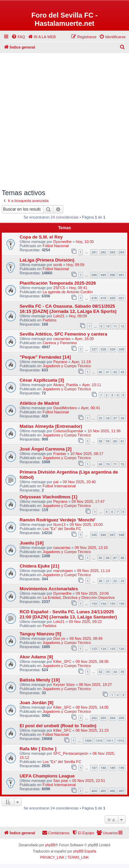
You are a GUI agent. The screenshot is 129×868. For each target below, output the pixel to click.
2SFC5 (59, 288)
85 (100, 558)
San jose (61, 781)
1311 (110, 740)
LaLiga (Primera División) (47, 260)
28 (122, 418)
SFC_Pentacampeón (71, 753)
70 (108, 464)
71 (115, 464)
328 (103, 349)
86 (108, 558)
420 (112, 298)
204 (112, 718)
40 (100, 372)
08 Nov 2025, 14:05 (92, 707)
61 (122, 441)
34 (115, 672)
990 (112, 275)
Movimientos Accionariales (49, 589)
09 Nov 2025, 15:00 (86, 525)
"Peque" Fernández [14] (45, 357)
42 (115, 372)
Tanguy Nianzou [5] (40, 634)
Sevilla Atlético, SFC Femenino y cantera (63, 334)
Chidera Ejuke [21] (39, 566)
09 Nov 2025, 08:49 (86, 638)
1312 (121, 740)
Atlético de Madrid (39, 403)
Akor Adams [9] (36, 657)
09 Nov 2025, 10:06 (92, 593)
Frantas (60, 454)
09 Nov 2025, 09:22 (85, 622)
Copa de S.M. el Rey (41, 237)
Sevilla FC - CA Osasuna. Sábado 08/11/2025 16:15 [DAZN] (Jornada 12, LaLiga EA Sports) (68, 309)
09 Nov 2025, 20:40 (79, 482)
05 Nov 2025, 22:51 (89, 781)
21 (108, 581)
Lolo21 (59, 316)
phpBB (50, 845)
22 (115, 581)
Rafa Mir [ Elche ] (38, 749)
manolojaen (63, 571)
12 (122, 326)
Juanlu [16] (32, 543)
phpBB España (85, 851)
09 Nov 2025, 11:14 (94, 571)
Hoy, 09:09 (78, 316)
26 (108, 418)
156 (122, 604)
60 (115, 441)
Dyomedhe (62, 242)
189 (112, 768)
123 (94, 649)
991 (122, 275)
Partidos (50, 320)
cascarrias (62, 339)
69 (100, 464)
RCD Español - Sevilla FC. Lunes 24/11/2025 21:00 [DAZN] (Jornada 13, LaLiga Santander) (68, 614)
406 (112, 791)
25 (100, 418)
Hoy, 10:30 (85, 242)
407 (122, 791)
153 (94, 604)
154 (103, 604)
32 (100, 672)
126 (122, 649)
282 (103, 252)
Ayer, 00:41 (91, 408)
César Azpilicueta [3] (42, 380)
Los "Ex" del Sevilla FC (62, 529)
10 (108, 326)
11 (115, 326)
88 (122, 558)
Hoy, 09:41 (78, 288)
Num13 (59, 525)
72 (122, 464)
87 (115, 558)
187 (94, 768)
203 (103, 718)
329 (112, 349)
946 (103, 535)
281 (94, 252)
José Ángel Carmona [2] (46, 449)
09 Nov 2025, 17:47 (88, 501)
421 (122, 298)
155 (112, 604)
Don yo (59, 638)
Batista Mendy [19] (40, 680)
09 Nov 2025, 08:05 (92, 661)
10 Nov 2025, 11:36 (104, 431)
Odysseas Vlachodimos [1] (49, 497)
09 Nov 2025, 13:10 (91, 548)
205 (122, 718)
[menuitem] (18, 37)
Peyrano (60, 362)
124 (103, 649)
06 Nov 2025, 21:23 (92, 730)
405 (103, 791)
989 (103, 275)
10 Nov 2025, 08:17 (87, 454)
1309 (88, 740)
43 (122, 372)
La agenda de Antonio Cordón (68, 292)
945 (94, 535)
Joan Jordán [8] (36, 703)
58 (100, 441)
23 (122, 581)
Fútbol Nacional (56, 246)
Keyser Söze (64, 685)
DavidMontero (65, 408)
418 (94, 298)
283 (112, 252)
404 (94, 791)
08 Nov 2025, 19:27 (95, 685)
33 (108, 672)
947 (112, 535)
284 (122, 252)
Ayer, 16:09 (84, 339)
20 (100, 581)
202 (94, 718)
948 (122, 535)
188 (103, 768)
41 (108, 372)
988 (94, 275)
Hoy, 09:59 (75, 265)
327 (94, 349)
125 (112, 649)
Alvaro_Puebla (66, 385)
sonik (58, 265)
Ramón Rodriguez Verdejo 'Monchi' (57, 520)
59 (108, 441)
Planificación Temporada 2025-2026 (58, 283)
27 (115, 418)
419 (103, 298)
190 (122, 768)
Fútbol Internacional (59, 486)
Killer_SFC (62, 661)
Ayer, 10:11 (92, 385)
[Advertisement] (64, 119)
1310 (99, 740)
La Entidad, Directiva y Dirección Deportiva (79, 597)
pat (56, 482)
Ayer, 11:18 (81, 362)
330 (122, 349)
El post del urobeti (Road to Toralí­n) (58, 726)
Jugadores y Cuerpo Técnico (67, 366)
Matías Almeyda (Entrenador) (51, 426)
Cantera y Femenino (60, 343)
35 (122, 672)
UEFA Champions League (47, 776)
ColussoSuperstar (68, 431)
